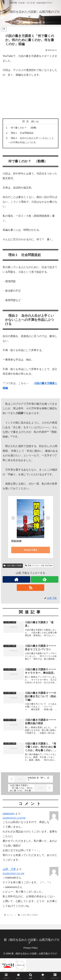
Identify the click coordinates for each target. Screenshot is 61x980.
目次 (26, 121)
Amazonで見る (30, 550)
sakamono (9, 814)
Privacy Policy (30, 948)
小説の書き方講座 (13, 566)
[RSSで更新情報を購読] (31, 588)
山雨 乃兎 (9, 869)
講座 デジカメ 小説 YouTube (39, 566)
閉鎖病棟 (16, 541)
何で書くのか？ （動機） (23, 128)
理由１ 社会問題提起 (21, 133)
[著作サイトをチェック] (16, 579)
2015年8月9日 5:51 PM (13, 874)
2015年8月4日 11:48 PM (14, 818)
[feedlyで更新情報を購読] (45, 579)
